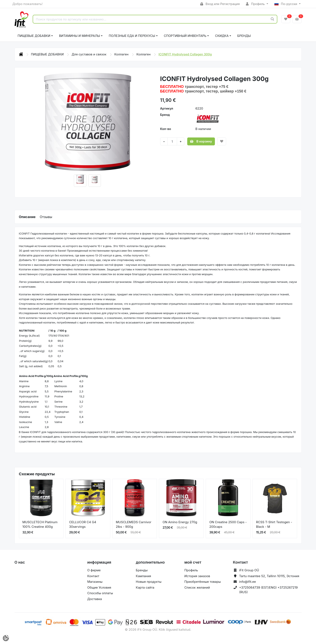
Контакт (93, 576)
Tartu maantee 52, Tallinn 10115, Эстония (269, 576)
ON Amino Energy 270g (180, 522)
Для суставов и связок (89, 54)
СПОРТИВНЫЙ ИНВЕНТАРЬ (185, 36)
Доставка (95, 599)
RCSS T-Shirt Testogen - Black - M (274, 524)
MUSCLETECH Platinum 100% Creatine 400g (40, 524)
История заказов (197, 576)
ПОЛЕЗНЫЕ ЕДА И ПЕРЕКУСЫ (132, 36)
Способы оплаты (100, 593)
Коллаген (122, 54)
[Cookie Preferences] (6, 638)
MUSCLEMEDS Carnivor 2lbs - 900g (134, 524)
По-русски (286, 4)
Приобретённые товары (203, 582)
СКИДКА (222, 36)
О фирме (94, 570)
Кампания (143, 576)
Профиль (256, 4)
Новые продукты (149, 582)
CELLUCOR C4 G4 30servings (83, 524)
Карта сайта (145, 587)
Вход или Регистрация (220, 4)
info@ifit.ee (247, 582)
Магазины (95, 582)
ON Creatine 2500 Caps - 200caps (228, 524)
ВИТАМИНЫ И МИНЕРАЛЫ (80, 36)
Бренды (244, 36)
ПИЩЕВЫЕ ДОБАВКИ (34, 36)
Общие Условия (99, 587)
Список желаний (197, 587)
